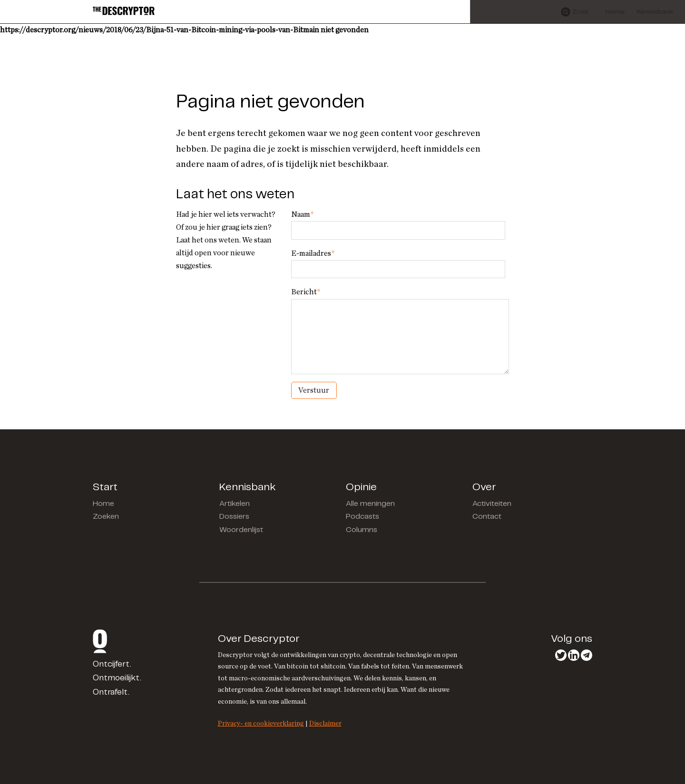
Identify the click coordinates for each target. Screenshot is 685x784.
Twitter (561, 655)
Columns (362, 530)
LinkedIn (574, 655)
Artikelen (235, 504)
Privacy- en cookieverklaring (261, 723)
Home (103, 504)
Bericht (306, 292)
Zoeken (106, 517)
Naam (302, 214)
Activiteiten (492, 504)
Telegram (587, 655)
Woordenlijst (241, 530)
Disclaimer (325, 723)
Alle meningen (370, 504)
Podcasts (362, 517)
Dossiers (234, 517)
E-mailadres (313, 253)
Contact (487, 517)
